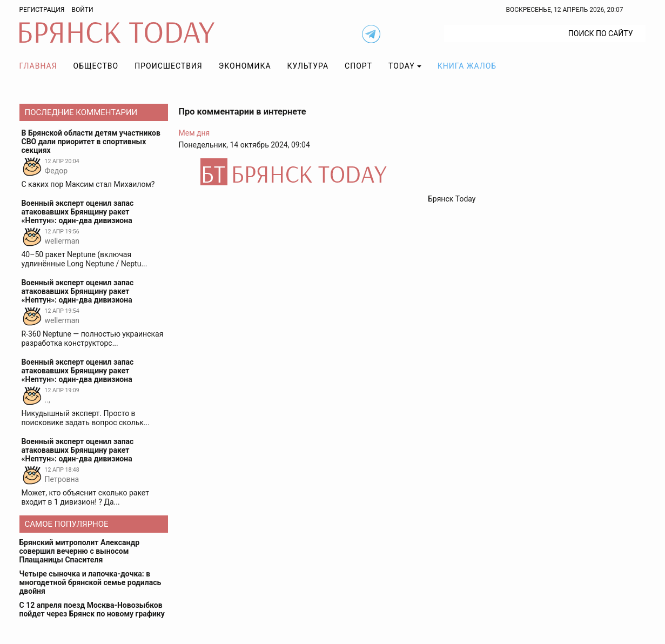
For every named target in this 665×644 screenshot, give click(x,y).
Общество (96, 66)
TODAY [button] (402, 66)
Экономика (245, 66)
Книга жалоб (467, 66)
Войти (82, 10)
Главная (38, 66)
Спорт (358, 66)
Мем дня (194, 133)
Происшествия (169, 66)
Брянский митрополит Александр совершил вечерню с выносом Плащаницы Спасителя (80, 551)
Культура (308, 66)
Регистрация (42, 10)
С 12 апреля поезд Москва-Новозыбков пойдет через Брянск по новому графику (92, 609)
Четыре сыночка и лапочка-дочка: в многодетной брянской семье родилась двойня (90, 582)
